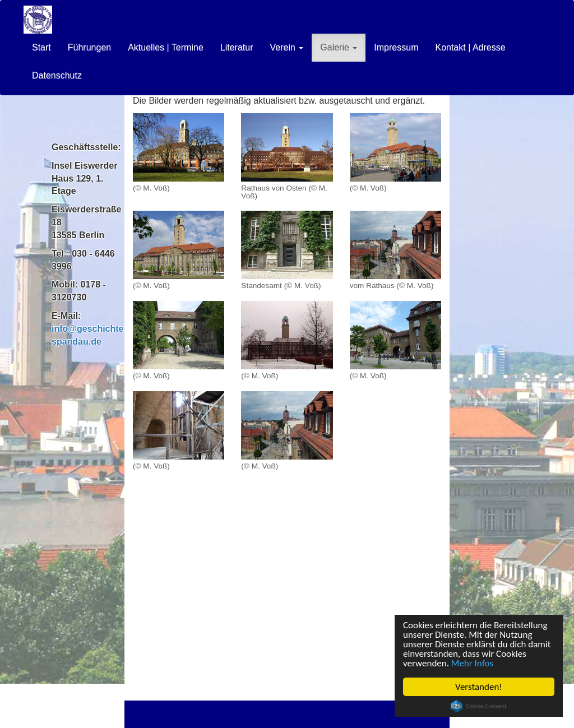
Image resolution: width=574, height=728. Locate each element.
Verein (286, 47)
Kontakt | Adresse (470, 47)
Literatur (237, 47)
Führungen (89, 47)
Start (41, 47)
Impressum (396, 47)
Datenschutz (57, 75)
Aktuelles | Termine (166, 47)
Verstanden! (479, 687)
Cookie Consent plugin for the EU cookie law (479, 706)
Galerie (339, 47)
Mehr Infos (472, 663)
